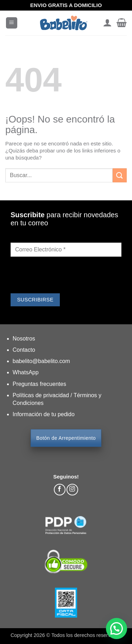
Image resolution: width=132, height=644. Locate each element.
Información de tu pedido (44, 414)
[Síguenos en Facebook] (60, 490)
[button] (12, 23)
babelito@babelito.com (41, 361)
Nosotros (24, 339)
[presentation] (64, 276)
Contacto (24, 350)
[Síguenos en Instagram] (72, 490)
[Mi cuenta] (107, 23)
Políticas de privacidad (42, 395)
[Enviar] (120, 175)
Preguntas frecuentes (39, 384)
